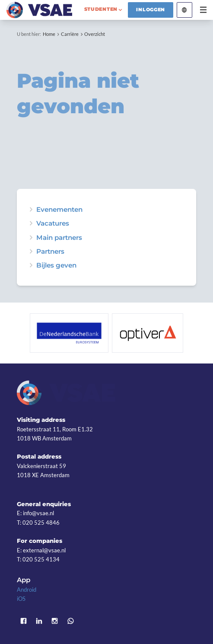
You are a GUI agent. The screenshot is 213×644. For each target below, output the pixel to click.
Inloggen (151, 10)
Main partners (59, 238)
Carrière (70, 34)
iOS (21, 599)
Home (49, 34)
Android (27, 590)
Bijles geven (56, 265)
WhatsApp (70, 621)
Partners (50, 251)
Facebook (23, 621)
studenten (101, 9)
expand (31, 209)
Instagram (55, 621)
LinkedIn (39, 621)
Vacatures (53, 223)
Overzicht (95, 34)
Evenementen (59, 209)
